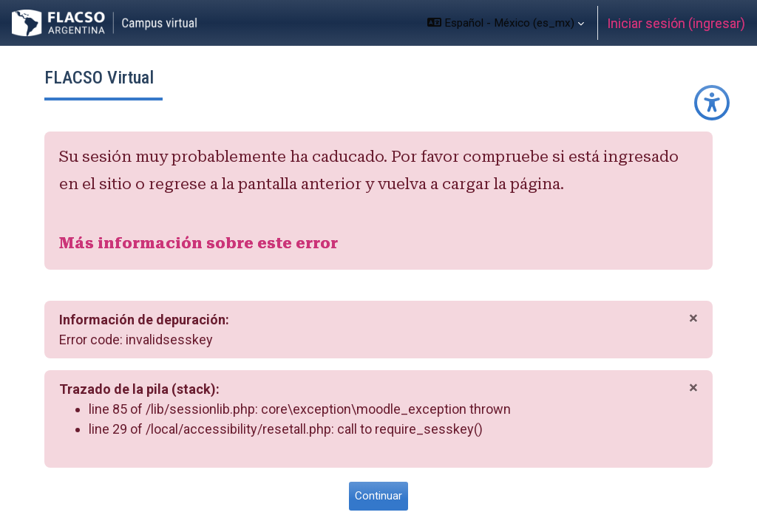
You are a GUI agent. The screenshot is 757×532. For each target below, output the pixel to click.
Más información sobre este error (198, 243)
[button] (506, 23)
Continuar (378, 496)
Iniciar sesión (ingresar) (676, 23)
